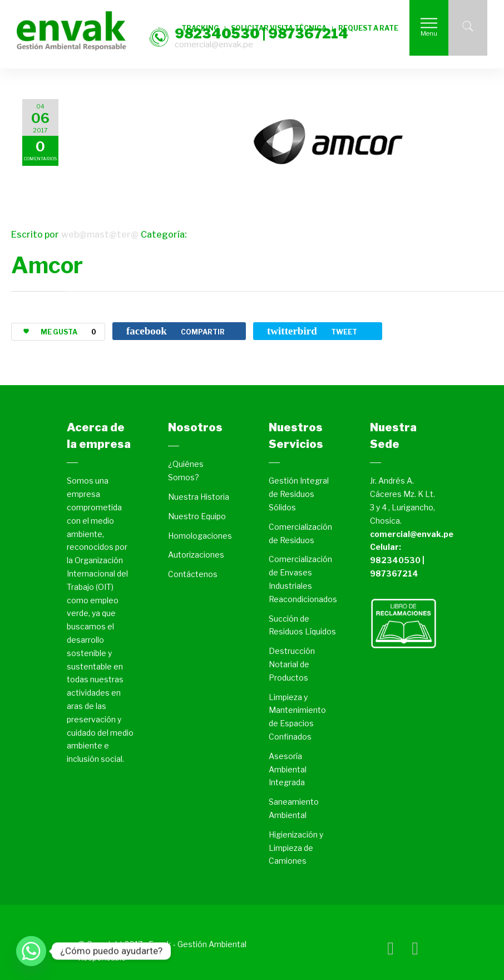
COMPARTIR (176, 331)
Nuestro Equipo (197, 516)
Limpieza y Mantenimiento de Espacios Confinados (297, 717)
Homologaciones (200, 536)
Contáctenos (193, 574)
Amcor (47, 265)
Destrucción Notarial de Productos (292, 664)
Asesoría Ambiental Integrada (288, 769)
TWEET (312, 331)
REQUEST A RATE (368, 28)
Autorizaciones (196, 555)
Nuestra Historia (199, 497)
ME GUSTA (55, 332)
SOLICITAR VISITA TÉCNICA (279, 28)
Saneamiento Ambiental (294, 808)
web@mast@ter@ (100, 235)
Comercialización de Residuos (300, 533)
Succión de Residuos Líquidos (302, 625)
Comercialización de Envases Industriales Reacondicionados (303, 579)
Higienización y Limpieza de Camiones (296, 848)
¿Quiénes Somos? (186, 471)
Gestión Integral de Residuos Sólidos (299, 494)
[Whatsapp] (31, 951)
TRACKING (200, 28)
